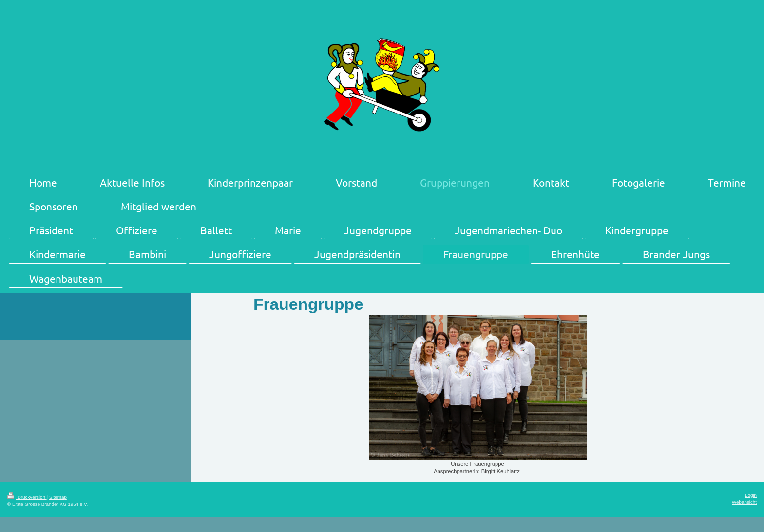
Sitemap (58, 497)
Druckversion (27, 497)
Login (751, 495)
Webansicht (744, 502)
